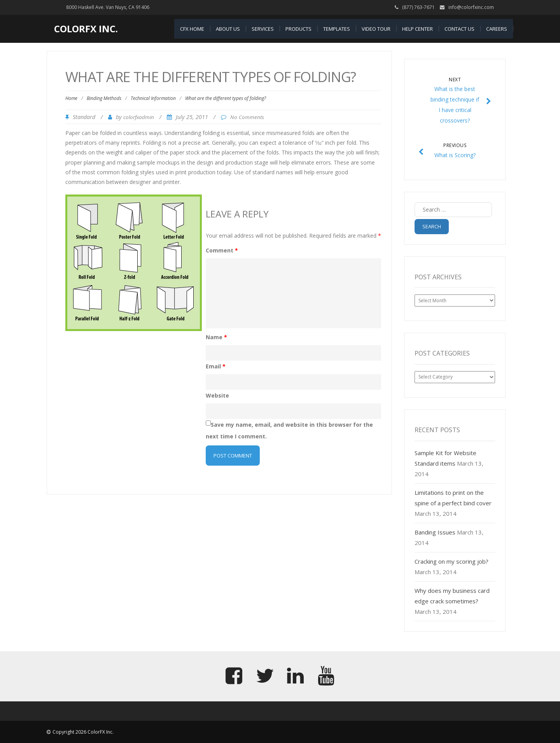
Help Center (417, 29)
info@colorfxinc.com (471, 7)
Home (71, 98)
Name (216, 337)
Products (298, 29)
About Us (228, 29)
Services (263, 29)
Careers (497, 29)
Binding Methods (104, 98)
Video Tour (376, 29)
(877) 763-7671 (418, 7)
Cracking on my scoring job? (451, 561)
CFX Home (192, 29)
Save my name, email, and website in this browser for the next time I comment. (289, 430)
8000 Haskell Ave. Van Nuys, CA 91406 (108, 7)
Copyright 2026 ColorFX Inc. (83, 732)
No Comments (247, 117)
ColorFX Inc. (86, 29)
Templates (337, 29)
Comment (222, 250)
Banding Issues (435, 532)
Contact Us (459, 29)
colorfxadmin (139, 117)
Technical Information (153, 98)
